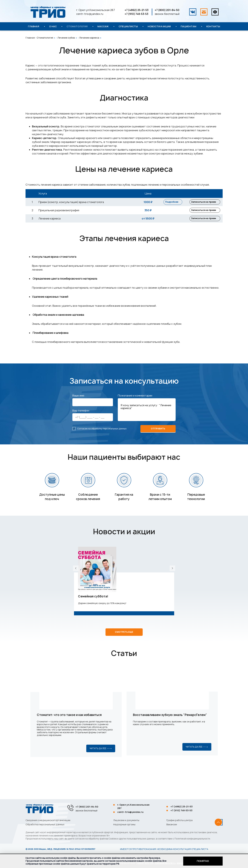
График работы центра (179, 820)
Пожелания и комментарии (135, 406)
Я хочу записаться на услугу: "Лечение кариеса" (147, 420)
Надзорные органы (124, 824)
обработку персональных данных (109, 438)
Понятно (203, 861)
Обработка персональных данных (45, 824)
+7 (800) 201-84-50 (167, 10)
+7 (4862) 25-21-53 (137, 10)
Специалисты (128, 26)
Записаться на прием (199, 203)
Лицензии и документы (126, 820)
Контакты (213, 26)
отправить (158, 439)
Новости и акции (159, 26)
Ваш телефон (81, 420)
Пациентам (188, 26)
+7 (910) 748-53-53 (136, 14)
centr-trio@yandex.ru (90, 14)
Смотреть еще (124, 653)
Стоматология (77, 26)
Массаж (103, 26)
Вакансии (172, 824)
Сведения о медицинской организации (48, 820)
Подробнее (173, 203)
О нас (53, 26)
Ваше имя (78, 406)
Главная (34, 26)
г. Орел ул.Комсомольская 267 (96, 10)
